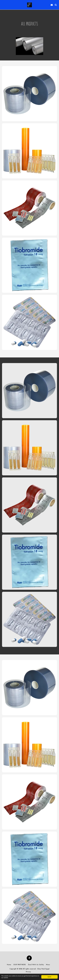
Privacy (28, 972)
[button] (3, 5)
